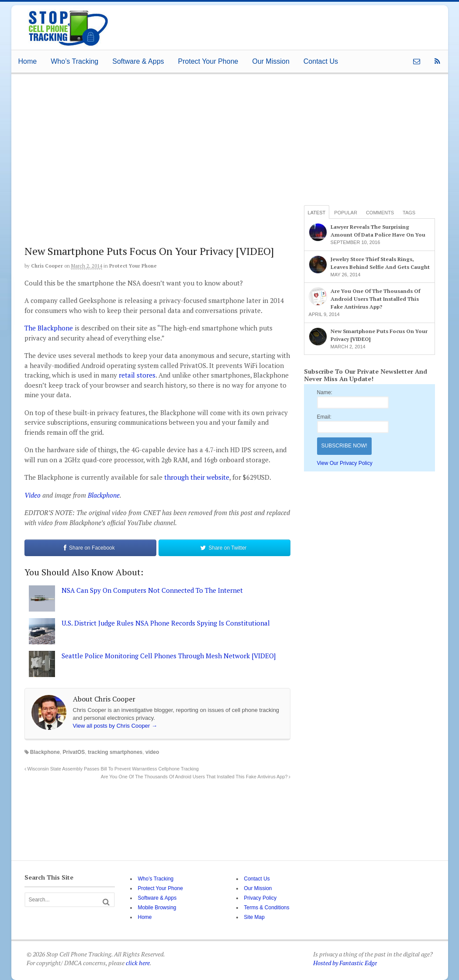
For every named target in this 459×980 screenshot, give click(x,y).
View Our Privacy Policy (345, 463)
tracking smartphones (115, 752)
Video (33, 495)
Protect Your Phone (208, 61)
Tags (409, 213)
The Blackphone (49, 328)
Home (28, 61)
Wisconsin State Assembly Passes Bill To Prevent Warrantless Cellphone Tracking (112, 769)
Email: (324, 417)
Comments (380, 213)
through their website (197, 477)
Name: (325, 392)
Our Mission (271, 61)
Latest (317, 213)
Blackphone (104, 495)
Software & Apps (138, 61)
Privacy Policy (260, 898)
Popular (346, 213)
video (152, 752)
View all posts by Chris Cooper (115, 726)
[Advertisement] (271, 25)
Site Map (254, 917)
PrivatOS (74, 752)
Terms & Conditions (266, 908)
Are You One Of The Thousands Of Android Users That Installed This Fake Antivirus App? (196, 777)
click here (138, 963)
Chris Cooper (47, 266)
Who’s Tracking (74, 61)
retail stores (137, 375)
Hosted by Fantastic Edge (345, 963)
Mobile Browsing (157, 908)
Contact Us (321, 61)
